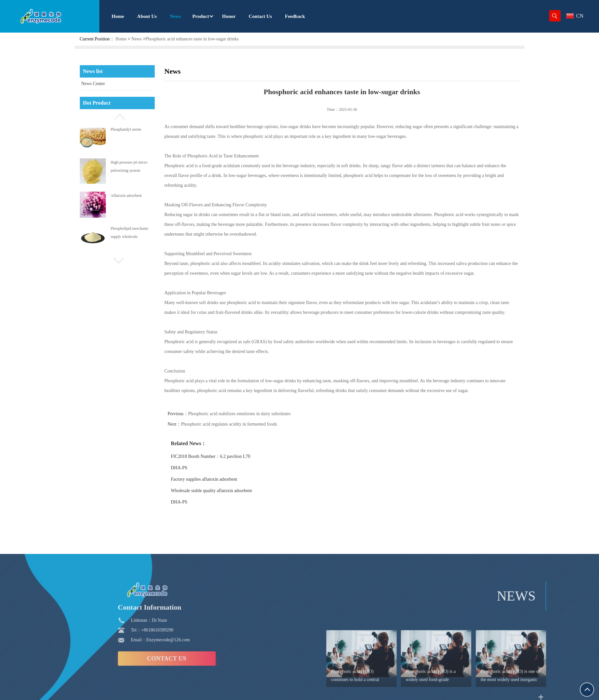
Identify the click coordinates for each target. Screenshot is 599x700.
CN (575, 16)
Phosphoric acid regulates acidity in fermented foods (239, 424)
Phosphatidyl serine (126, 129)
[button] (117, 116)
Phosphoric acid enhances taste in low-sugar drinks (192, 39)
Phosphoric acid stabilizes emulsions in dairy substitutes (249, 414)
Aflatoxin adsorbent (126, 196)
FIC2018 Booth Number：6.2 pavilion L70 (221, 456)
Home (121, 39)
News (136, 39)
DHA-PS (189, 468)
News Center (93, 84)
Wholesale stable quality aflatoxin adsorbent (221, 491)
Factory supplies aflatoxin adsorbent (214, 479)
